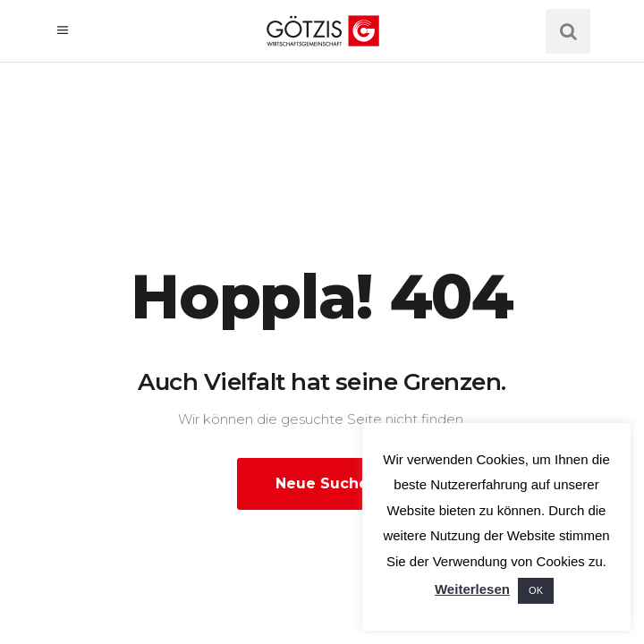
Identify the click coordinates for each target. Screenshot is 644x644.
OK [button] (536, 590)
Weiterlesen (472, 589)
